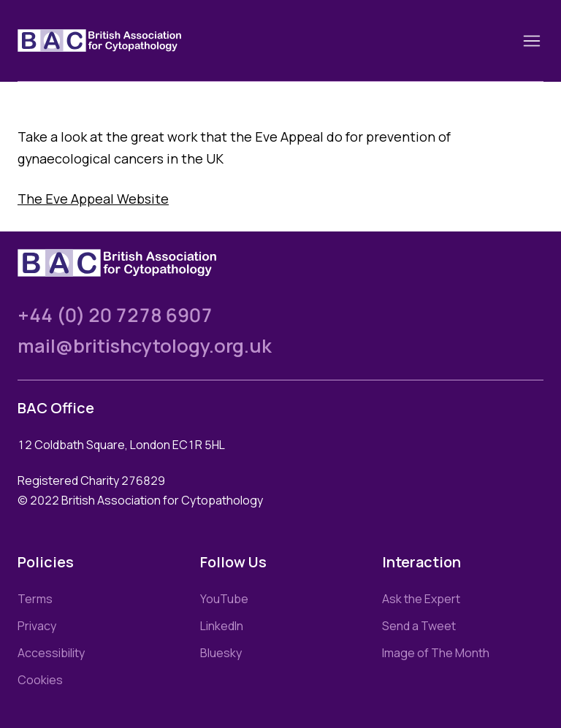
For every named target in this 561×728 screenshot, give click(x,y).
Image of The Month (436, 653)
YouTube (224, 599)
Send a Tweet (419, 626)
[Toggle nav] (532, 41)
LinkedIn (222, 626)
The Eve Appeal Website (93, 199)
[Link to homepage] (117, 41)
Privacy (37, 626)
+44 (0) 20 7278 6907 (115, 315)
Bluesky (221, 653)
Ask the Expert (421, 599)
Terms (35, 599)
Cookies (40, 680)
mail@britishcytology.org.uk (145, 346)
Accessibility (51, 653)
